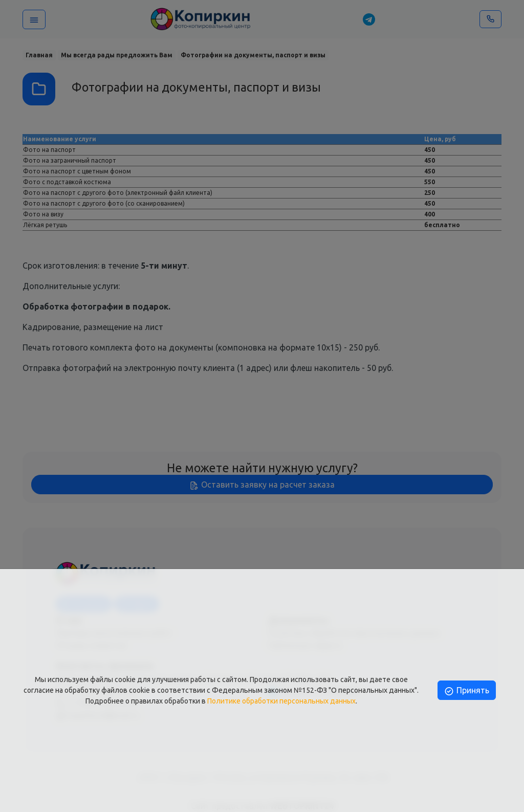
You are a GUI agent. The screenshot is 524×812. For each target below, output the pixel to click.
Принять (466, 690)
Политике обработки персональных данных (281, 701)
